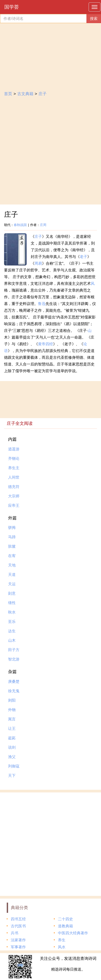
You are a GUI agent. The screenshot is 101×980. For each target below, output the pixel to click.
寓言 (12, 719)
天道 (12, 575)
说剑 (12, 747)
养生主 (14, 468)
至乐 (12, 622)
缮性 (12, 603)
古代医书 (18, 926)
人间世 (14, 477)
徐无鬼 (14, 691)
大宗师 (14, 496)
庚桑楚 (14, 681)
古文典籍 (25, 94)
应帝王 (14, 505)
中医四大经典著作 (73, 933)
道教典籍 (65, 926)
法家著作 (18, 940)
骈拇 (12, 527)
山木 (12, 640)
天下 (12, 776)
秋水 (12, 612)
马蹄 (12, 537)
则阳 (12, 700)
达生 (12, 631)
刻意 (12, 593)
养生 (62, 940)
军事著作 (18, 947)
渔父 (12, 757)
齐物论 (14, 458)
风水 (62, 947)
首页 (8, 94)
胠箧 (12, 546)
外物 (12, 710)
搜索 (94, 19)
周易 (38, 263)
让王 (12, 728)
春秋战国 (20, 225)
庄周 (43, 225)
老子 (83, 257)
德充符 (14, 487)
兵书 (15, 933)
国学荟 (12, 7)
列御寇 (14, 766)
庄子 (43, 94)
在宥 (12, 556)
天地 (12, 565)
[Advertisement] (50, 151)
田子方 (14, 650)
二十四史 (65, 919)
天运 (12, 584)
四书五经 (18, 919)
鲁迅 (42, 304)
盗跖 (12, 738)
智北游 (14, 659)
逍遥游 (14, 449)
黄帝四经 (46, 344)
